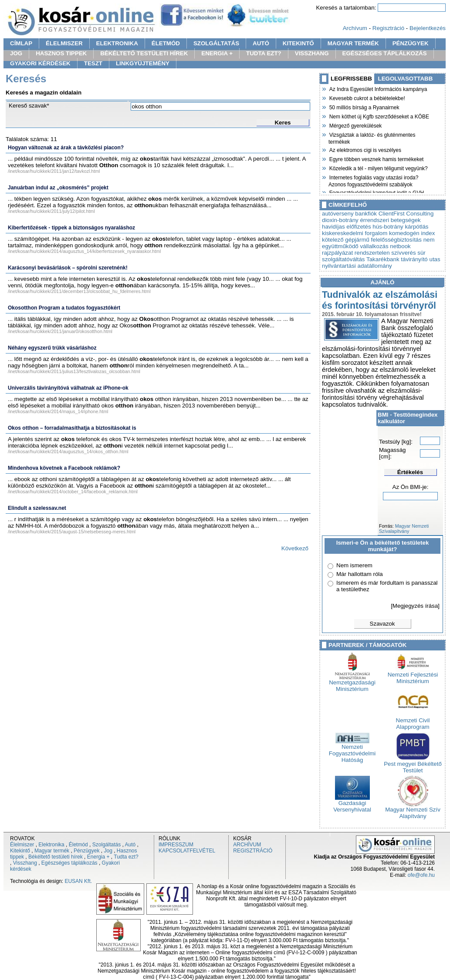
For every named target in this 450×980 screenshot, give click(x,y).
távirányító (414, 259)
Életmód (78, 845)
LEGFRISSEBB (351, 79)
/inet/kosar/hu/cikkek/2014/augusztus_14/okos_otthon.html (68, 451)
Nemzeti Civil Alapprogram (413, 721)
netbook (400, 246)
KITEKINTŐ (298, 43)
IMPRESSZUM (176, 845)
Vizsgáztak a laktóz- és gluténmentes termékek (372, 137)
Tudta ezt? (126, 857)
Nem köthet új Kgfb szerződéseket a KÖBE (379, 116)
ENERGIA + (217, 53)
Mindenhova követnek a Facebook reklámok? (64, 468)
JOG (16, 53)
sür (421, 253)
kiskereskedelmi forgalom (355, 233)
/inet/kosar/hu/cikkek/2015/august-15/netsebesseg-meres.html (72, 532)
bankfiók (366, 214)
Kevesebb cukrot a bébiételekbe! (367, 98)
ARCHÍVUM (247, 845)
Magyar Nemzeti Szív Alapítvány (413, 810)
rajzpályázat (337, 253)
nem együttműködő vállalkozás (378, 243)
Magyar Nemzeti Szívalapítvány (404, 529)
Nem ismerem (354, 565)
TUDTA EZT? (264, 53)
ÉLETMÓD (166, 43)
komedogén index (412, 233)
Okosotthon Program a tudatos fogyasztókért (64, 308)
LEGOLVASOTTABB (406, 79)
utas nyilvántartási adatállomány (381, 263)
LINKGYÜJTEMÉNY (143, 63)
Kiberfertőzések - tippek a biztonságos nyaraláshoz (71, 228)
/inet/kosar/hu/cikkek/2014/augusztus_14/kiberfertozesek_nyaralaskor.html (84, 251)
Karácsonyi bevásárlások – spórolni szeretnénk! (68, 268)
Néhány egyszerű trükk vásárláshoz (52, 348)
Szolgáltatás (107, 845)
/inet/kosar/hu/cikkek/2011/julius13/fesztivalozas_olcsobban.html (74, 371)
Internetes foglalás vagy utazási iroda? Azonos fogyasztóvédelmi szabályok (373, 180)
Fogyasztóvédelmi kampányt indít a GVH (376, 192)
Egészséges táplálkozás (69, 863)
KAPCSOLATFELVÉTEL (187, 851)
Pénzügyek (86, 851)
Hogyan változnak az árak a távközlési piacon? (66, 148)
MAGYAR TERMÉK (353, 43)
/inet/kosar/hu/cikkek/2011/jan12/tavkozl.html (54, 171)
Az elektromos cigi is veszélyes (365, 149)
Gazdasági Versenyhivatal (352, 804)
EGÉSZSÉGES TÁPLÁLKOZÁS (385, 53)
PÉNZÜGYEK (411, 43)
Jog (108, 851)
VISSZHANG (312, 53)
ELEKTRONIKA (117, 43)
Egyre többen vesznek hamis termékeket (376, 158)
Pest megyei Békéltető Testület (413, 764)
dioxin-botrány (340, 220)
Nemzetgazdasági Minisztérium (352, 683)
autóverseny (338, 214)
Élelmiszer (22, 845)
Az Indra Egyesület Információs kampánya (378, 88)
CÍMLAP (21, 43)
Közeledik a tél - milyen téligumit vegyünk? (378, 168)
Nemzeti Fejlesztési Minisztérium (413, 675)
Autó (130, 845)
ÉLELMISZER (64, 43)
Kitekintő (20, 851)
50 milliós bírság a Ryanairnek (364, 107)
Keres (283, 123)
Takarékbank (383, 259)
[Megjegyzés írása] (415, 606)
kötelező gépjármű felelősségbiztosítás (372, 240)
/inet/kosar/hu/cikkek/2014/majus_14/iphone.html (58, 411)
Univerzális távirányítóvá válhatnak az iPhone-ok (68, 388)
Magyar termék (52, 851)
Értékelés (410, 472)
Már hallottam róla (360, 574)
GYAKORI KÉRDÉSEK (40, 63)
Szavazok (382, 624)
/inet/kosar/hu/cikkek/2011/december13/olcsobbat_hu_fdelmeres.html (79, 291)
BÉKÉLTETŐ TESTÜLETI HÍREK (144, 53)
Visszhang (25, 863)
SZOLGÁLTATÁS (216, 43)
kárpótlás (416, 227)
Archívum (355, 28)
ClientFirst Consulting (406, 214)
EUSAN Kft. (78, 881)
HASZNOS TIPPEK (61, 53)
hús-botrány (388, 227)
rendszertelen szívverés (385, 253)
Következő (295, 548)
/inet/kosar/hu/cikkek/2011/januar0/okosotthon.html (60, 331)
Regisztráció (388, 28)
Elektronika (51, 845)
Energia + (98, 857)
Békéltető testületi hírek (56, 857)
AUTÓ (261, 43)
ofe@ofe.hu (421, 875)
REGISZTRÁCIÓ (253, 851)
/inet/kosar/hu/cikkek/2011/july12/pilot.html (51, 211)
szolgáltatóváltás (343, 259)
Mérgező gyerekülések (355, 125)
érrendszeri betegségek (390, 220)
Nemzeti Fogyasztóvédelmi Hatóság (352, 751)
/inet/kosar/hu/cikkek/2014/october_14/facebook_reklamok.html (73, 492)
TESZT (93, 63)
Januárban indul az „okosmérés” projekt (58, 188)
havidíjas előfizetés (347, 227)
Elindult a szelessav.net (37, 508)
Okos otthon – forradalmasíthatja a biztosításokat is (72, 428)
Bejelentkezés (428, 28)
